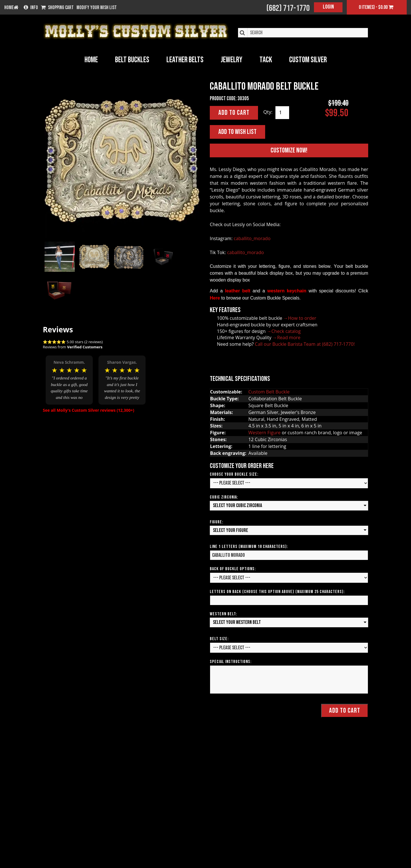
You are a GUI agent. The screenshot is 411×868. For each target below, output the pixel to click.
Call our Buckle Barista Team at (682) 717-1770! (305, 344)
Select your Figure (230, 530)
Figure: (216, 522)
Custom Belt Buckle (269, 392)
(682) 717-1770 (288, 8)
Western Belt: (223, 614)
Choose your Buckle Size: (234, 474)
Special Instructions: (231, 662)
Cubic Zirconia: (224, 497)
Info (31, 8)
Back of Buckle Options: (233, 569)
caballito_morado (252, 238)
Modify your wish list (97, 8)
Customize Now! (289, 150)
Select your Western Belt (237, 622)
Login (328, 7)
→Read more (287, 338)
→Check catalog (284, 331)
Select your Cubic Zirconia (237, 506)
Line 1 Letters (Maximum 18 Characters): (249, 547)
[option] (69, 376)
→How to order (300, 318)
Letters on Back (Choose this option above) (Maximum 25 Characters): (277, 592)
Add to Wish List (237, 132)
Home (91, 60)
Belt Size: (219, 639)
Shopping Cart (57, 8)
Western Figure (264, 433)
